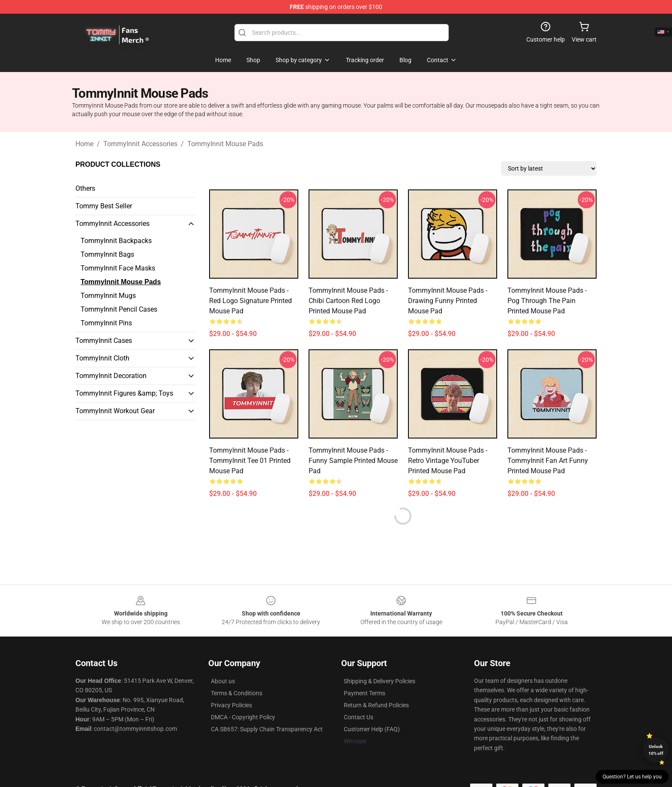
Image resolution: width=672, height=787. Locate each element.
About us (223, 681)
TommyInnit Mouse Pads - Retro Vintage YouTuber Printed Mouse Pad (448, 461)
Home (84, 144)
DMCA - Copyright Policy (243, 717)
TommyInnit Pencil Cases (119, 309)
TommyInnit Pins (106, 323)
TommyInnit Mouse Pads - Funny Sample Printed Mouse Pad (353, 461)
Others (85, 188)
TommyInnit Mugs (108, 296)
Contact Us (358, 717)
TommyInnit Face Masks (118, 268)
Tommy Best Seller (104, 206)
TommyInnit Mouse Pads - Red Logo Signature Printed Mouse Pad (250, 301)
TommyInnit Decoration (111, 376)
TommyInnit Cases (104, 341)
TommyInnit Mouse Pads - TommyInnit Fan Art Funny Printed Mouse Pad (548, 461)
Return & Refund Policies (376, 705)
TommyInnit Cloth (102, 358)
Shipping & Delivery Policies (379, 681)
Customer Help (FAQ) (372, 729)
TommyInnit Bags (107, 254)
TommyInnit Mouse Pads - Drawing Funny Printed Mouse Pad (448, 301)
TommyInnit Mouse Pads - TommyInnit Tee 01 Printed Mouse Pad (250, 461)
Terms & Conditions (237, 693)
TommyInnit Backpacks (116, 241)
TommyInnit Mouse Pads (225, 144)
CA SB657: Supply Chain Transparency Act (267, 729)
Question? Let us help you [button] (632, 777)
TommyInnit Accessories (140, 144)
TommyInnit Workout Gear (115, 411)
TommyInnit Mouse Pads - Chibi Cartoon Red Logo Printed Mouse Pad (348, 301)
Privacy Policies (231, 705)
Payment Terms (364, 693)
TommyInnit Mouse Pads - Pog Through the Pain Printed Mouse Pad (547, 301)
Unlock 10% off (656, 750)
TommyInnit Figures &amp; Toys (124, 393)
